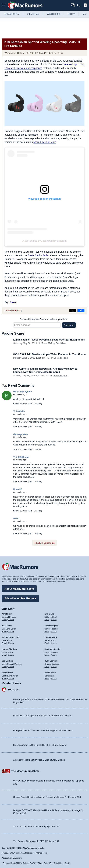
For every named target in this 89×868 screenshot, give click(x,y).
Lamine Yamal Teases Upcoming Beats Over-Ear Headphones (49, 340)
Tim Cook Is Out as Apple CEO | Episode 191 (36, 841)
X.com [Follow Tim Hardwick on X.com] (54, 643)
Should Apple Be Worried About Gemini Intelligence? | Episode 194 (47, 797)
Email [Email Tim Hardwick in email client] (47, 643)
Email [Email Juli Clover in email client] (4, 631)
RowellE (18, 489)
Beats (13, 302)
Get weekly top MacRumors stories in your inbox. (44, 319)
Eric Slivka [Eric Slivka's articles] (49, 614)
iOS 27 (72, 14)
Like (30, 404)
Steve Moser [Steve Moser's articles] (7, 673)
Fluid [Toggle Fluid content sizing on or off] (40, 863)
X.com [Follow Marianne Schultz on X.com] (54, 655)
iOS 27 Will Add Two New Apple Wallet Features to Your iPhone (50, 354)
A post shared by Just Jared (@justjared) (44, 241)
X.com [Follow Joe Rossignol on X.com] (54, 631)
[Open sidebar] (85, 6)
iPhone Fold (33, 14)
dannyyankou (21, 434)
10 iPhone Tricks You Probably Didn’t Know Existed (39, 760)
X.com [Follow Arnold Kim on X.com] (11, 620)
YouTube (13, 689)
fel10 (16, 518)
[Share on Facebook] (81, 311)
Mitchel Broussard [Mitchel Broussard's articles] (10, 637)
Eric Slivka (58, 53)
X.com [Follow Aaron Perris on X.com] (54, 678)
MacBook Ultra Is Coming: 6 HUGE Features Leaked (40, 745)
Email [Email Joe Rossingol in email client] (47, 631)
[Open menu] (4, 5)
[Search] (80, 5)
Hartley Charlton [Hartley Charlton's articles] (9, 649)
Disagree (37, 404)
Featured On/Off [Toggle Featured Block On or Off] (10, 863)
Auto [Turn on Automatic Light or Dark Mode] (56, 863)
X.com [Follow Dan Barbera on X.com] (11, 667)
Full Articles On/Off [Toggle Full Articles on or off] (27, 863)
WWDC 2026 (54, 14)
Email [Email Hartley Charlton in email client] (4, 655)
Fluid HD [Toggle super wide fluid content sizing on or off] (47, 863)
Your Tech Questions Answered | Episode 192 (36, 826)
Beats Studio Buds (38, 255)
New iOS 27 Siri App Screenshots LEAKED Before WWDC (43, 716)
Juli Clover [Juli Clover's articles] (7, 626)
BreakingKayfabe (23, 392)
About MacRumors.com (19, 589)
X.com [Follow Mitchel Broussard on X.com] (11, 643)
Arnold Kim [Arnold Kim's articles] (7, 614)
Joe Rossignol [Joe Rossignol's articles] (51, 626)
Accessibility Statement (12, 858)
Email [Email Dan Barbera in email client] (4, 667)
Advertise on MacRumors (20, 598)
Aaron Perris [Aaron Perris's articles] (50, 673)
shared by (45, 142)
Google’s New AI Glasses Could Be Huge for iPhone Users (43, 730)
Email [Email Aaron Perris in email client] (47, 678)
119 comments (13, 310)
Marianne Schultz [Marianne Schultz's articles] (52, 649)
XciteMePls (19, 411)
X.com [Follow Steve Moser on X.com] (11, 678)
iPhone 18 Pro (12, 14)
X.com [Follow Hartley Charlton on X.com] (11, 655)
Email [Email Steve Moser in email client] (4, 678)
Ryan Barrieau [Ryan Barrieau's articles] (51, 661)
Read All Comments (44, 543)
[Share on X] (73, 311)
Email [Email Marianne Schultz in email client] (47, 655)
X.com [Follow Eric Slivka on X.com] (54, 620)
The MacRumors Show (25, 771)
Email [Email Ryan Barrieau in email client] (47, 667)
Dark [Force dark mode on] (67, 863)
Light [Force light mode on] (61, 863)
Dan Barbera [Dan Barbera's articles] (7, 661)
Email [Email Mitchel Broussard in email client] (4, 643)
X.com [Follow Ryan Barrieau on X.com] (54, 667)
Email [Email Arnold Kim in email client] (4, 620)
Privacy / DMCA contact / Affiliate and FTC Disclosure (24, 853)
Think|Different (21, 457)
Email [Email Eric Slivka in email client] (47, 620)
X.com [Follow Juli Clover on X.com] (11, 631)
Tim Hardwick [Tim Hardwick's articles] (51, 637)
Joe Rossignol (61, 358)
